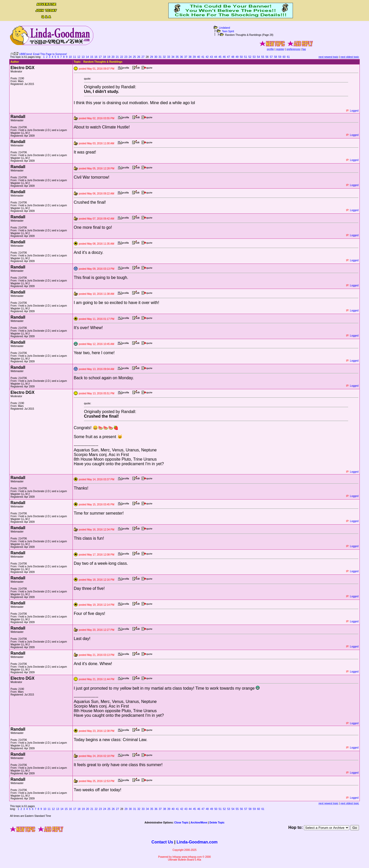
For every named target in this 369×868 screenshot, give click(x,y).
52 (250, 57)
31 (160, 57)
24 (130, 57)
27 (143, 57)
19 (109, 57)
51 (246, 57)
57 (271, 57)
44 (216, 57)
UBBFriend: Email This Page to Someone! (43, 54)
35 (177, 57)
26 (139, 57)
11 (74, 57)
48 (233, 57)
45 (220, 57)
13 (83, 57)
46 (224, 57)
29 (152, 57)
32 (164, 57)
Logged (354, 111)
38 (190, 57)
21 (117, 57)
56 (267, 57)
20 (113, 57)
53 (254, 57)
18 (104, 57)
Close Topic (181, 823)
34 (173, 57)
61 (288, 57)
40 (198, 57)
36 (182, 57)
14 (87, 57)
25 (134, 57)
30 (156, 57)
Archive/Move (199, 823)
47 (228, 57)
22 (122, 57)
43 (211, 57)
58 (276, 57)
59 (280, 57)
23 (126, 57)
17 (100, 57)
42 (207, 57)
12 (79, 57)
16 (96, 57)
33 (168, 57)
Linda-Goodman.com (197, 842)
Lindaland (224, 28)
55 (263, 57)
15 (92, 57)
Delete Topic (217, 823)
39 (194, 57)
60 (284, 57)
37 (186, 57)
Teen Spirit (228, 31)
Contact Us (162, 842)
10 (70, 57)
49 (237, 57)
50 (241, 57)
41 (203, 57)
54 (258, 57)
